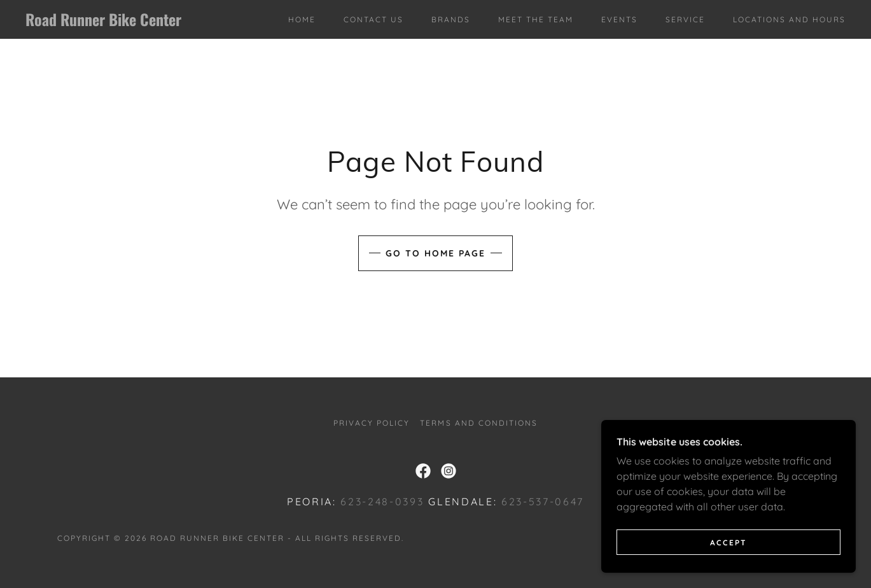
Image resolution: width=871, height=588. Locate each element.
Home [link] (302, 19)
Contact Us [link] (373, 19)
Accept (728, 542)
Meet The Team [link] (536, 19)
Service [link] (685, 19)
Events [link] (619, 19)
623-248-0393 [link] (382, 501)
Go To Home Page (435, 253)
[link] (138, 22)
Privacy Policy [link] (372, 423)
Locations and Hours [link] (789, 19)
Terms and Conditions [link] (478, 423)
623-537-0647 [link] (543, 501)
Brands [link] (451, 19)
